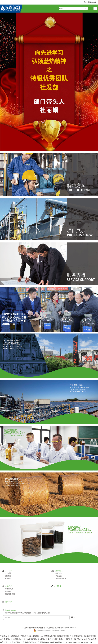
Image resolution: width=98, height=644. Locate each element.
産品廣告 (8, 591)
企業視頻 (9, 586)
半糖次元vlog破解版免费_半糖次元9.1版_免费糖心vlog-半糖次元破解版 (28, 636)
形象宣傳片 (9, 589)
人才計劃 (9, 571)
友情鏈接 (58, 586)
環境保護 (59, 576)
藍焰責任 (59, 571)
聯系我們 (9, 602)
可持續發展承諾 (61, 578)
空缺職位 (8, 576)
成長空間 (8, 578)
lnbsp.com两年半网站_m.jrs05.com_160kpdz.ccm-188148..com (69, 642)
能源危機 (59, 573)
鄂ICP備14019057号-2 (68, 628)
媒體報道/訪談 (10, 594)
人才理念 (8, 573)
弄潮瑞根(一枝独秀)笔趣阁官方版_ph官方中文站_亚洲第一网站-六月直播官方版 (45, 639)
